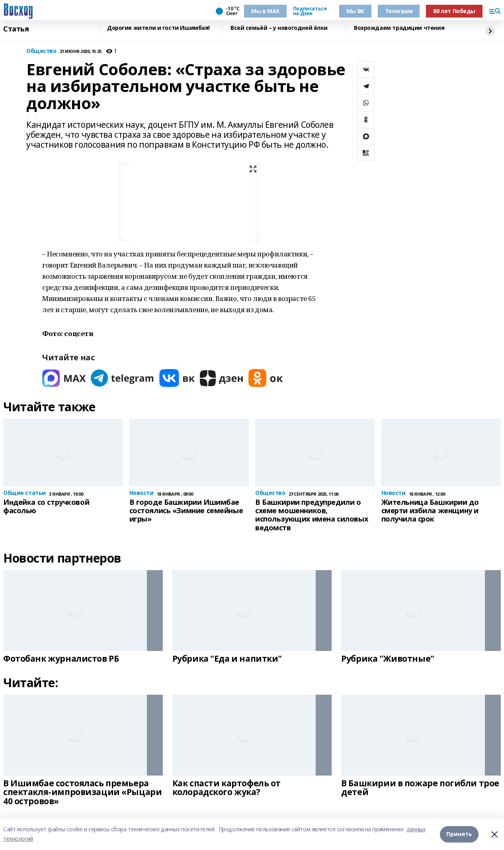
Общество (41, 51)
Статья (16, 29)
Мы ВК (355, 11)
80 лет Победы (454, 11)
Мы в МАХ (265, 11)
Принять (459, 834)
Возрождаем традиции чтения (399, 28)
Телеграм (399, 11)
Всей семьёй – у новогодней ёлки (279, 28)
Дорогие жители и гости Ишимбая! (158, 28)
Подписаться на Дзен (310, 11)
